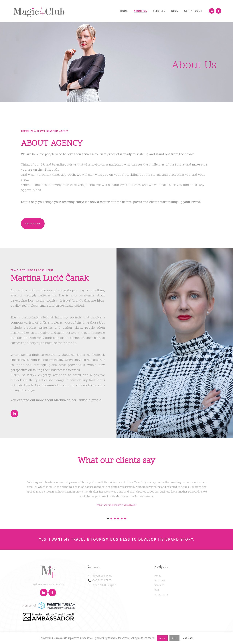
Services (159, 585)
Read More (187, 638)
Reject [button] (174, 638)
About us (160, 580)
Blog (157, 590)
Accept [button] (162, 638)
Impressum (161, 595)
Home (158, 576)
